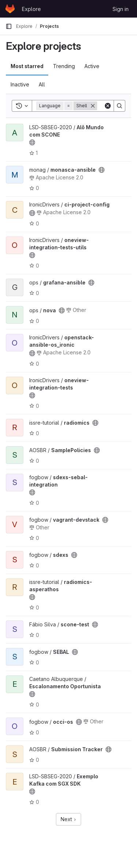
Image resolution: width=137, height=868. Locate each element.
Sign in (121, 9)
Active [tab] (92, 66)
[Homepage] (10, 9)
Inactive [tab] (20, 84)
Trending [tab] (64, 66)
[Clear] (108, 106)
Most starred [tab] (27, 66)
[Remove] (93, 106)
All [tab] (42, 84)
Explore (31, 9)
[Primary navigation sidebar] (9, 26)
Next (68, 819)
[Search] (119, 106)
